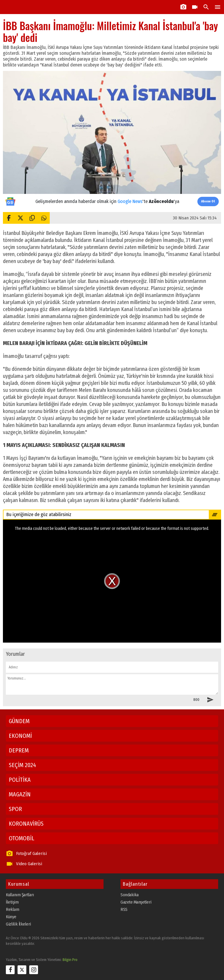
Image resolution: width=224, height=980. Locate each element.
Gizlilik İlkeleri (18, 924)
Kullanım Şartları (20, 895)
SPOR (15, 809)
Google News (130, 201)
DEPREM (19, 750)
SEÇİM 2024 (22, 765)
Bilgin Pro (70, 960)
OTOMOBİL (21, 838)
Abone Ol (208, 201)
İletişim (12, 902)
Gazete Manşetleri (136, 902)
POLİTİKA (20, 780)
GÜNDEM (19, 721)
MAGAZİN (20, 794)
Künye (11, 917)
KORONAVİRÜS (26, 824)
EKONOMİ (20, 736)
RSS (124, 909)
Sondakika (130, 895)
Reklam (12, 909)
